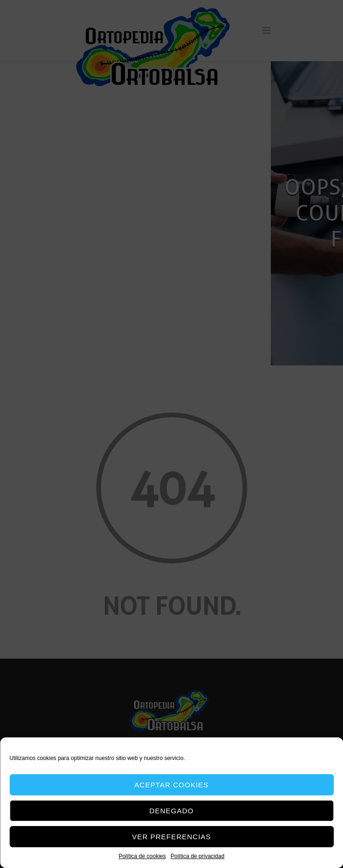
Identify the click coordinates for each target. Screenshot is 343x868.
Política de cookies (142, 856)
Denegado (172, 811)
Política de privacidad (197, 856)
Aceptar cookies (171, 785)
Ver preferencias (172, 837)
